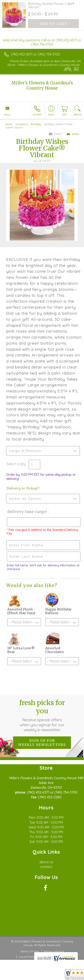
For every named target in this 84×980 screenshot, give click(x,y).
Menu (7, 115)
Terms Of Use (29, 951)
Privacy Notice (54, 951)
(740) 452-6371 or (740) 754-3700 (35, 54)
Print (56, 134)
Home (9, 124)
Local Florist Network (33, 957)
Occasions (22, 124)
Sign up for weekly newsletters (42, 743)
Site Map (59, 957)
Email (73, 134)
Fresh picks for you (42, 715)
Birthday (36, 124)
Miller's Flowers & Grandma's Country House (42, 85)
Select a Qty (16, 464)
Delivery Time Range (27, 512)
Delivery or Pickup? (23, 488)
